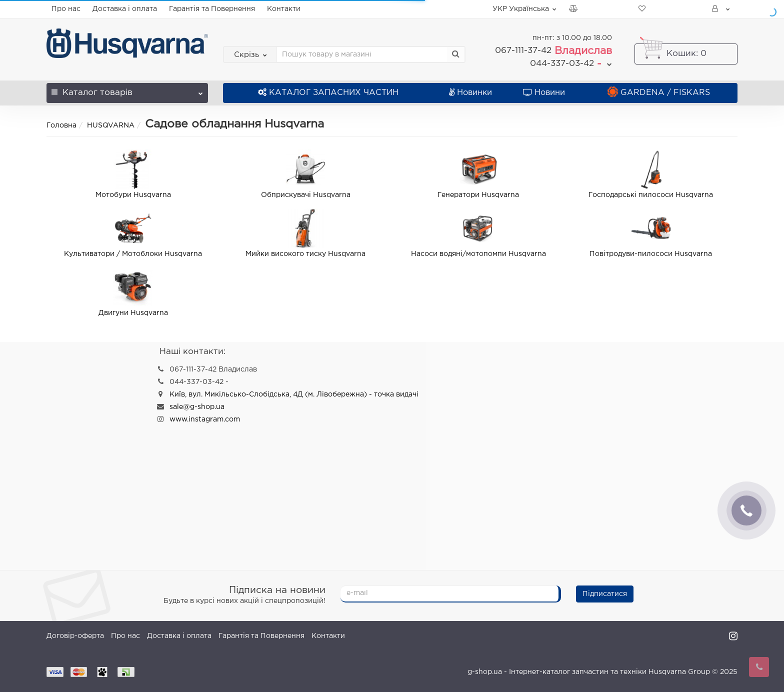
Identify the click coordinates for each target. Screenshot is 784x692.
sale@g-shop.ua (197, 407)
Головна (61, 125)
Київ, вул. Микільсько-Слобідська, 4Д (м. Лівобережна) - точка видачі (294, 394)
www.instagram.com (205, 419)
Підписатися (605, 594)
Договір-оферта (75, 636)
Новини (544, 93)
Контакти (284, 9)
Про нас (66, 9)
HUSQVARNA (111, 125)
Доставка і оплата (125, 9)
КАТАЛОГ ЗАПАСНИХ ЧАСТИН (328, 93)
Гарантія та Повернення (212, 9)
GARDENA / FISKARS (659, 93)
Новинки (470, 93)
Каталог (127, 90)
